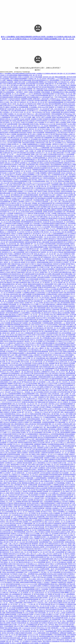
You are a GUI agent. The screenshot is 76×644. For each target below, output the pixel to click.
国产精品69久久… (19, 392)
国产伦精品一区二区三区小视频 (51, 389)
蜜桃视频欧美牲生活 (59, 92)
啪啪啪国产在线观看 (42, 491)
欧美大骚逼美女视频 (15, 143)
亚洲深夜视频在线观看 (63, 468)
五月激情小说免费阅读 (38, 468)
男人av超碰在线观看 (19, 148)
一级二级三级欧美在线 (56, 267)
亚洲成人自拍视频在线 (40, 493)
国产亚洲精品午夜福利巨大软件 (48, 623)
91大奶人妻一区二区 (32, 426)
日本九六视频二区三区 (60, 284)
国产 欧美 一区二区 (11, 149)
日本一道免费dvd (42, 347)
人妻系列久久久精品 (57, 144)
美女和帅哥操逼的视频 (8, 129)
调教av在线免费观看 (56, 486)
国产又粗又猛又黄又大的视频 (41, 375)
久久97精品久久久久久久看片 (64, 341)
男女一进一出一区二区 (20, 512)
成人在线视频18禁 (34, 163)
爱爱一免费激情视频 (62, 370)
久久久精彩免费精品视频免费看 (35, 441)
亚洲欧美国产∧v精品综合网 (41, 99)
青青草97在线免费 (15, 493)
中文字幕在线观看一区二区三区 (64, 422)
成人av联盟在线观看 (66, 131)
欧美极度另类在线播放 (49, 119)
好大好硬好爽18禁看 (56, 289)
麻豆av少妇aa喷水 (60, 373)
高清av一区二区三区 (41, 606)
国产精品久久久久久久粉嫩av (15, 259)
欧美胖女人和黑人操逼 (19, 165)
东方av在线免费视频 (8, 512)
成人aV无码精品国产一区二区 (57, 161)
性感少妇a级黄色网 (61, 466)
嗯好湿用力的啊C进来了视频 (42, 208)
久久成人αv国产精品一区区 (20, 146)
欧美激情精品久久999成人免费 (23, 468)
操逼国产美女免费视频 (20, 419)
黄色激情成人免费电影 (55, 429)
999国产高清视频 (8, 436)
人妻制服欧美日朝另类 (62, 229)
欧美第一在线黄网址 (13, 89)
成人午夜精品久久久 (37, 417)
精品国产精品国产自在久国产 (47, 195)
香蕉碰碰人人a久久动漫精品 (25, 191)
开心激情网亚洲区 (36, 94)
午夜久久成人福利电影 (58, 367)
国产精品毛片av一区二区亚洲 (40, 126)
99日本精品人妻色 (16, 498)
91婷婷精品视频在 (38, 256)
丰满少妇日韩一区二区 (38, 282)
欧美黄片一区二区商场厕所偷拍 (22, 180)
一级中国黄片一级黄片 (22, 92)
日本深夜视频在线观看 (47, 224)
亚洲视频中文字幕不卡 (16, 306)
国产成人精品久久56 (20, 513)
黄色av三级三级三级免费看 (65, 232)
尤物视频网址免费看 (26, 99)
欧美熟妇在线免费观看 (56, 163)
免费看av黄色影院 (48, 212)
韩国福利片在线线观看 (16, 116)
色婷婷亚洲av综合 (40, 136)
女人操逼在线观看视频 (16, 606)
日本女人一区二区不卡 (58, 311)
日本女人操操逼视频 (44, 321)
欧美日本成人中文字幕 (19, 397)
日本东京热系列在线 (66, 449)
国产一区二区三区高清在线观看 (16, 227)
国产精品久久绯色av (24, 360)
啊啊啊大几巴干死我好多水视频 (48, 82)
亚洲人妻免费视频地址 (6, 156)
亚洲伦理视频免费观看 (55, 555)
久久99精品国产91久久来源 (14, 90)
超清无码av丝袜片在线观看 (19, 466)
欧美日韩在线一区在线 (41, 131)
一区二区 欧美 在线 (41, 85)
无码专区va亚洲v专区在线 (18, 426)
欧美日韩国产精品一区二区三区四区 (58, 230)
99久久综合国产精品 (51, 180)
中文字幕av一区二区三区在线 (29, 316)
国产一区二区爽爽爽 (42, 249)
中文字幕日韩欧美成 (35, 240)
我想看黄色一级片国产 (38, 544)
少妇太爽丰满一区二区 (43, 353)
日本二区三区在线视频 (24, 230)
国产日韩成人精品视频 (16, 121)
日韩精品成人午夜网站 (34, 512)
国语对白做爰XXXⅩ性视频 (21, 240)
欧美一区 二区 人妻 (62, 611)
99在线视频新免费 (5, 202)
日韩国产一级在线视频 (63, 156)
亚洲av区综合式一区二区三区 (43, 593)
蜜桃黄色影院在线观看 (61, 235)
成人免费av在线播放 (50, 330)
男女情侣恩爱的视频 (66, 641)
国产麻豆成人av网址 (17, 85)
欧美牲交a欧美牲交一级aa (64, 119)
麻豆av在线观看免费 (58, 618)
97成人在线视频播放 (29, 136)
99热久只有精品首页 (29, 173)
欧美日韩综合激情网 (52, 517)
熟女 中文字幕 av (28, 183)
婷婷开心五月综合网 (55, 262)
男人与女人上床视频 (42, 461)
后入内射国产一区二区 (68, 262)
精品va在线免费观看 (41, 574)
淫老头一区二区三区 (51, 181)
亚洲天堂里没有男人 (54, 638)
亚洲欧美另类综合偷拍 (36, 598)
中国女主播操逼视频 (24, 124)
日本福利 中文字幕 (28, 116)
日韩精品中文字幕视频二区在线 (66, 405)
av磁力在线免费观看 (13, 139)
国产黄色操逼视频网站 (27, 168)
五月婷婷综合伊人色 (45, 379)
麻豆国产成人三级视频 (30, 446)
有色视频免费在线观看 (6, 97)
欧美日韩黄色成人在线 (27, 325)
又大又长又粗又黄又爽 (39, 215)
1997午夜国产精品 (60, 250)
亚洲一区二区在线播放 (55, 143)
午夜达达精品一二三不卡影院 (55, 79)
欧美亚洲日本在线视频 (40, 168)
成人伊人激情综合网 (62, 158)
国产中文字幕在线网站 (12, 218)
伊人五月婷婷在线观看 (32, 279)
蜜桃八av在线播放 (61, 122)
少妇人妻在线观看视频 (35, 323)
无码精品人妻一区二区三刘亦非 (37, 79)
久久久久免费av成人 (53, 493)
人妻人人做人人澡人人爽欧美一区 (37, 348)
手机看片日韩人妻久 (44, 399)
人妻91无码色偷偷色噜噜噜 (42, 114)
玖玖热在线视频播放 (17, 530)
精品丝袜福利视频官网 (56, 242)
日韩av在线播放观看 (62, 458)
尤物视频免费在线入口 (51, 133)
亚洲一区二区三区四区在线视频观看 (13, 608)
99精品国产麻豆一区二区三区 (35, 380)
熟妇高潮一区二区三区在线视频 (37, 166)
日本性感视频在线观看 (60, 635)
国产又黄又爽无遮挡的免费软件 (17, 111)
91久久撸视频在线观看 (11, 230)
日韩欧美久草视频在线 (63, 210)
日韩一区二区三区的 (44, 276)
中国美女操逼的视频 (35, 414)
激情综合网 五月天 (14, 554)
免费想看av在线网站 (62, 304)
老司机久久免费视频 (6, 277)
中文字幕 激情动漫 (21, 229)
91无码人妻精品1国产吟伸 (34, 87)
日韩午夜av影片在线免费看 (64, 237)
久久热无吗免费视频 (65, 89)
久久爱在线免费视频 (30, 353)
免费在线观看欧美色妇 (8, 284)
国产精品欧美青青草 (52, 218)
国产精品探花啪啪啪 (54, 449)
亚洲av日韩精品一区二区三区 (65, 500)
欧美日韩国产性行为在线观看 (60, 473)
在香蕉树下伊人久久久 (13, 444)
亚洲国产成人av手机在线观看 (46, 341)
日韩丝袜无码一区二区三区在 (29, 475)
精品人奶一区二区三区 (38, 102)
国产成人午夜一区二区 (50, 405)
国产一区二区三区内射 (26, 218)
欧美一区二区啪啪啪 (15, 502)
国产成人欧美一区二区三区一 (58, 549)
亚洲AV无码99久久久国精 (57, 518)
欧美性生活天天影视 (64, 527)
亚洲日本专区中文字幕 (62, 259)
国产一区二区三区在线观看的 (26, 161)
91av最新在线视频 (65, 626)
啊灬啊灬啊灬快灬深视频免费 (45, 235)
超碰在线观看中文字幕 (67, 166)
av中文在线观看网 (28, 357)
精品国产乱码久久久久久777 (63, 271)
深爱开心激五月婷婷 (52, 308)
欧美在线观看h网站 (54, 131)
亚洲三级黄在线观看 (58, 111)
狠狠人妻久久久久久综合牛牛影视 (19, 247)
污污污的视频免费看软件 (31, 434)
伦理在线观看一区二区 (15, 304)
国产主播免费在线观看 (11, 124)
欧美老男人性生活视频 (31, 276)
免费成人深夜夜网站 (6, 416)
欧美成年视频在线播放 (48, 87)
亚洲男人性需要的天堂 (46, 387)
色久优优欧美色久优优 (42, 161)
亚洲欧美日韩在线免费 (54, 173)
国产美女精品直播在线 (28, 141)
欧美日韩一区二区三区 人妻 (31, 387)
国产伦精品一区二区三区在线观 (21, 417)
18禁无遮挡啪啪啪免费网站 (67, 436)
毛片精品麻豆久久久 (33, 111)
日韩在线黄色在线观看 (28, 143)
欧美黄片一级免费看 (37, 470)
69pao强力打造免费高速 (23, 154)
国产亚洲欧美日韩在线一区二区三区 (21, 170)
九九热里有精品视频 (37, 210)
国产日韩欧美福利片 (20, 272)
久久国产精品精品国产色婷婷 (54, 293)
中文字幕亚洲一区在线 (58, 431)
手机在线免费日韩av (69, 365)
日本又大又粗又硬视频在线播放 (20, 598)
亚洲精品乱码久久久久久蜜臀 (22, 213)
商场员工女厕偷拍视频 (27, 478)
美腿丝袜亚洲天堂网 (28, 188)
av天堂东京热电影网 (50, 547)
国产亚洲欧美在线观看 (38, 213)
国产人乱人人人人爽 (10, 350)
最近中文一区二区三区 (55, 95)
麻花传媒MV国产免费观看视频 (43, 138)
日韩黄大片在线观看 (23, 77)
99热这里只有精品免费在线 (44, 264)
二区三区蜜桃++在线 (55, 561)
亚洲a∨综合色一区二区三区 (58, 566)
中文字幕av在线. (26, 203)
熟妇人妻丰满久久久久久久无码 (30, 338)
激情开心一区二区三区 (31, 314)
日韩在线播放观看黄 (65, 146)
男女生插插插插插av (9, 92)
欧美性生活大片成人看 (17, 159)
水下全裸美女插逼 (12, 443)
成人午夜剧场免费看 (47, 284)
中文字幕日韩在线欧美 (36, 476)
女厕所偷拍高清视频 (30, 242)
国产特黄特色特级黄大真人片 (57, 141)
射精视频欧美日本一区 (28, 131)
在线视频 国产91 (28, 234)
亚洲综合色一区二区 (25, 102)
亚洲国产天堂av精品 (42, 104)
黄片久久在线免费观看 (16, 95)
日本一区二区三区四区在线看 (21, 212)
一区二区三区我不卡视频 (24, 525)
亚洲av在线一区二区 (20, 311)
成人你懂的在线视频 (37, 611)
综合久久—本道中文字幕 (9, 207)
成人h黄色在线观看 (30, 318)
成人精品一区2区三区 (48, 522)
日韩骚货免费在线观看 (44, 377)
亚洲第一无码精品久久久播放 (10, 596)
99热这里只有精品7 (26, 158)
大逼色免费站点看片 (19, 156)
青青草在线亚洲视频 (42, 424)
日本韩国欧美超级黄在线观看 (56, 444)
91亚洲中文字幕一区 (58, 554)
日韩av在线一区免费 (10, 237)
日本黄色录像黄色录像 (60, 193)
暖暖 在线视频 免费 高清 (13, 599)
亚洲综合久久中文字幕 (25, 481)
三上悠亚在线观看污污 (33, 436)
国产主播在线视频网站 (59, 138)
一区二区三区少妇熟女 (50, 237)
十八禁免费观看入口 (38, 520)
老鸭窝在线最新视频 (43, 262)
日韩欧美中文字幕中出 (13, 158)
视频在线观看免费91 (61, 77)
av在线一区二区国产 (50, 441)
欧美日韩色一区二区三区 (54, 328)
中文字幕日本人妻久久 (15, 203)
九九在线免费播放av (67, 129)
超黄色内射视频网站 (18, 127)
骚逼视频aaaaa (57, 502)
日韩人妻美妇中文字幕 (27, 373)
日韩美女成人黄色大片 (20, 427)
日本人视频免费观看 (35, 422)
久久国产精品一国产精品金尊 (34, 156)
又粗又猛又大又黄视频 (9, 229)
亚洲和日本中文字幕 (28, 254)
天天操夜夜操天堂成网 (10, 224)
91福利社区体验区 (7, 370)
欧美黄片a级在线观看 (46, 345)
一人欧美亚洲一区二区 (24, 601)
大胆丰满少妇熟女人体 (34, 559)
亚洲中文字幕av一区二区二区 (17, 625)
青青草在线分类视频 (63, 181)
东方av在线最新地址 (54, 491)
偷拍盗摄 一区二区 (31, 347)
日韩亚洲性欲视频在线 (48, 343)
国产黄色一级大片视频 (29, 306)
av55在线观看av (33, 107)
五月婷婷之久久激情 (52, 215)
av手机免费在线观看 (50, 244)
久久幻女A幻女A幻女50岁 (25, 190)
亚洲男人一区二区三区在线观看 (59, 220)
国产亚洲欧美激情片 (61, 350)
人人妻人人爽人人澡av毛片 (54, 382)
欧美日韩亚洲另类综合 (53, 166)
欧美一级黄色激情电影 (38, 439)
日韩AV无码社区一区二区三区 (14, 235)
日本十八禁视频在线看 (27, 333)
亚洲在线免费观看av (23, 178)
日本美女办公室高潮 (34, 149)
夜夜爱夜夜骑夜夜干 (50, 503)
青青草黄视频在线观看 (56, 475)
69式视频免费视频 (13, 133)
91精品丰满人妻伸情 (48, 225)
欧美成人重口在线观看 (68, 261)
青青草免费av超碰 (64, 325)
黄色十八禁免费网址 (59, 512)
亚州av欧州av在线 (41, 626)
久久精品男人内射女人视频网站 (31, 539)
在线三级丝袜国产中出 (45, 139)
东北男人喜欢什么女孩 (15, 567)
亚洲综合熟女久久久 (9, 106)
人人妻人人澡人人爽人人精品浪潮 (58, 202)
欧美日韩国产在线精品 (19, 431)
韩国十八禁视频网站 (66, 537)
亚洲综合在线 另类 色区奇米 (19, 405)
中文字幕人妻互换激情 (26, 520)
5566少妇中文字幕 (47, 134)
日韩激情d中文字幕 (43, 397)
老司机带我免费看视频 (42, 95)
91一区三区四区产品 (32, 513)
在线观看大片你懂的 (37, 119)
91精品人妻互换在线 (53, 394)
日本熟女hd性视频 (51, 468)
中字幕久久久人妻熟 (64, 443)
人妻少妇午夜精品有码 (19, 441)
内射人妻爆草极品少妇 (12, 528)
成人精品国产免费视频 (19, 277)
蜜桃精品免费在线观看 (16, 446)
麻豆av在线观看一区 (25, 496)
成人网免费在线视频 (48, 266)
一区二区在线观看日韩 (42, 561)
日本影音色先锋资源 (14, 99)
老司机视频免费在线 (52, 188)
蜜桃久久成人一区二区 (43, 446)
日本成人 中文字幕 (7, 87)
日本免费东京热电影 (48, 176)
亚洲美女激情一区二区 (66, 534)
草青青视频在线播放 (14, 331)
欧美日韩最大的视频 (65, 245)
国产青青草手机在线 (56, 276)
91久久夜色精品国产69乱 (46, 97)
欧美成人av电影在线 (46, 335)
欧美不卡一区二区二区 (50, 256)
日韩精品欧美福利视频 (32, 367)
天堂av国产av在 (9, 392)
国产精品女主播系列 (57, 603)
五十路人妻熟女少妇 (67, 491)
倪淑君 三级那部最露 (17, 136)
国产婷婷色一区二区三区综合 (12, 122)
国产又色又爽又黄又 (54, 412)
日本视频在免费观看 (9, 389)
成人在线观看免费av (40, 517)
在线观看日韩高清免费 (15, 540)
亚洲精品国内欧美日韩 (45, 205)
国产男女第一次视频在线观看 (52, 112)
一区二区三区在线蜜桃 (31, 288)
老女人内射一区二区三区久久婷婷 (63, 535)
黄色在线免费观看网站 (55, 104)
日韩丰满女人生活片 (13, 215)
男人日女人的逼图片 (29, 613)
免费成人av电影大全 (69, 134)
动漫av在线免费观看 (38, 133)
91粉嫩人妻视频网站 (41, 173)
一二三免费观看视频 (43, 148)
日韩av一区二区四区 (66, 544)
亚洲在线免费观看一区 (48, 286)
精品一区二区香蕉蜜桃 (31, 377)
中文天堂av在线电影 (33, 395)
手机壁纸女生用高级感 (41, 202)
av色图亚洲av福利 (67, 424)
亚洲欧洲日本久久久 (69, 163)
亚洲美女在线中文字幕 (28, 185)
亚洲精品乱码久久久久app (53, 439)
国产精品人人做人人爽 (44, 625)
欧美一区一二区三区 (36, 336)
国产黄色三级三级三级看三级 (22, 210)
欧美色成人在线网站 (64, 456)
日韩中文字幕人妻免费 (27, 493)
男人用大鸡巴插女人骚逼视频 (48, 298)
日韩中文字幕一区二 (24, 586)
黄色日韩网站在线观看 (22, 106)
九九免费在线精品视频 (32, 82)
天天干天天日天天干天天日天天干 (12, 402)
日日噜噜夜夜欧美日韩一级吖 (60, 175)
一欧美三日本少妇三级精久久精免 (30, 454)
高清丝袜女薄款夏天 (35, 453)
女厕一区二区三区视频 (24, 126)
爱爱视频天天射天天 (44, 486)
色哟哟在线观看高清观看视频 (28, 582)
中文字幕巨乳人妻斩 (54, 320)
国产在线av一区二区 (61, 409)
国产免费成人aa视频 (42, 320)
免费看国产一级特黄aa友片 (39, 411)
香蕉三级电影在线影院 (6, 486)
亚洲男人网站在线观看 (54, 274)
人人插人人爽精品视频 (24, 299)
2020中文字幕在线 (70, 485)
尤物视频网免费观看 (6, 404)
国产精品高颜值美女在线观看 (44, 198)
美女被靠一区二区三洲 (27, 432)
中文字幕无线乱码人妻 (39, 328)
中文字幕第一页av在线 (45, 495)
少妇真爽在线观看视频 (38, 158)
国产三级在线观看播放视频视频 (54, 102)
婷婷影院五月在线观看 (15, 293)
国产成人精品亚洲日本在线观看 (29, 205)
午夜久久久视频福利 (23, 476)
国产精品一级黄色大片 (56, 127)
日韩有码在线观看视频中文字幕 (22, 181)
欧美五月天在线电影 (10, 186)
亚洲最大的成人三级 (47, 414)
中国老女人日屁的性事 (27, 100)
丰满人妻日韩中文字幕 (51, 400)
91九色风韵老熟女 (40, 293)
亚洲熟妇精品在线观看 (20, 97)
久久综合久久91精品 (21, 291)
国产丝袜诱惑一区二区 (45, 252)
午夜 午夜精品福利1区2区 (40, 89)
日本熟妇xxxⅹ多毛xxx (44, 289)
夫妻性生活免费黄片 (50, 380)
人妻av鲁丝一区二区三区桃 (28, 638)
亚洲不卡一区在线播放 (36, 340)
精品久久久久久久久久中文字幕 (12, 589)
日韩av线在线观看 (33, 495)
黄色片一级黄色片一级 (60, 448)
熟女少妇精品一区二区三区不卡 (51, 129)
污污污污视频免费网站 (35, 266)
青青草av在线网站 (22, 149)
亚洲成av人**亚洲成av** (44, 582)
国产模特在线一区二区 (38, 370)
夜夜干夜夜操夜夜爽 (40, 308)
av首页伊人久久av (5, 136)
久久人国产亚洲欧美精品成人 (19, 193)
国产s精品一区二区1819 (58, 316)
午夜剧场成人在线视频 (51, 508)
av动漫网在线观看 (44, 569)
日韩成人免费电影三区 (63, 417)
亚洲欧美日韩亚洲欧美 (28, 402)
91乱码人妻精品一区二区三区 (46, 271)
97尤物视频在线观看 (47, 323)
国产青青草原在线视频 (23, 368)
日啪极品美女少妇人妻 (46, 395)
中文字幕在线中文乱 (63, 82)
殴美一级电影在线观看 (67, 412)
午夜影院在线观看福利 (49, 178)
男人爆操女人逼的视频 (10, 107)
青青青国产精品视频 (11, 449)
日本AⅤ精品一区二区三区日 (19, 117)
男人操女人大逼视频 (10, 134)
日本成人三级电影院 (34, 355)
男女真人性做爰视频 (23, 576)
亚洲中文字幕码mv (67, 353)
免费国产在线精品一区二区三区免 (13, 114)
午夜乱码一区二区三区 (52, 146)
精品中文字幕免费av (22, 237)
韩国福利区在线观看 (42, 306)
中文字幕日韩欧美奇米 (51, 498)
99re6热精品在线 (5, 606)
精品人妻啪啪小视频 (48, 336)
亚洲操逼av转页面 (35, 459)
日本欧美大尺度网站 (6, 144)
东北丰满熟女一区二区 (22, 129)
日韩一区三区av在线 (10, 459)
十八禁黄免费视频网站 (57, 234)
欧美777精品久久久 (28, 114)
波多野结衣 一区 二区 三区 (62, 453)
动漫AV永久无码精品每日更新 (21, 340)
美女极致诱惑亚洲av (14, 478)
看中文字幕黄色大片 (69, 242)
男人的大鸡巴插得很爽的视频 (64, 178)
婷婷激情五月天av (7, 252)
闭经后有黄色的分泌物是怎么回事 (60, 532)
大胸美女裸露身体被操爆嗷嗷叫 (19, 79)
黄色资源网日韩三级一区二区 (56, 451)
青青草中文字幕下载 (18, 434)
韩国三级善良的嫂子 (59, 153)
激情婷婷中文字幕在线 (6, 503)
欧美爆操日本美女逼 (47, 207)
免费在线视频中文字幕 (56, 358)
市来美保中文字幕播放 (59, 264)
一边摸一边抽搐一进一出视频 (33, 151)
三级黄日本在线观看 (54, 596)
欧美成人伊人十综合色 (42, 412)
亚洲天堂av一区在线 (31, 148)
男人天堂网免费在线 (46, 338)
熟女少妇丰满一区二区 (35, 193)
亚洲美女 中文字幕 (8, 513)
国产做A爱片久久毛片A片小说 (42, 234)
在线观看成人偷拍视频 (20, 436)
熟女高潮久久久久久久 (8, 257)
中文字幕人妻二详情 (25, 464)
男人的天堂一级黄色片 (15, 188)
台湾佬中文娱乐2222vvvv (26, 245)
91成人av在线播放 (39, 122)
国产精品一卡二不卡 (49, 229)
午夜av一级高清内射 (67, 99)
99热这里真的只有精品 (28, 281)
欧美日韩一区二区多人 (54, 168)
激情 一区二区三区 (29, 404)
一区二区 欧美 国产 (44, 109)
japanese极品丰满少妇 (63, 170)
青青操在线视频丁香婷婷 (50, 576)
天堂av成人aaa (70, 540)
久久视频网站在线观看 (28, 293)
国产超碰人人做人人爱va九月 (61, 331)
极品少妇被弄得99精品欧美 (21, 510)
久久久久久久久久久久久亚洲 (41, 183)
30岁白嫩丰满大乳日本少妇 (15, 138)
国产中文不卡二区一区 (55, 621)
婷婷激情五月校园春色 (19, 279)
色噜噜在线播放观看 (50, 90)
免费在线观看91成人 (10, 566)
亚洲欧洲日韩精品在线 (63, 171)
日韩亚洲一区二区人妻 (56, 397)
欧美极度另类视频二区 (61, 224)
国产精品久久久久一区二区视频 (56, 85)
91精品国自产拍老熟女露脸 (61, 616)
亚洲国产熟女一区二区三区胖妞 (49, 272)
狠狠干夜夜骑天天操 (68, 375)
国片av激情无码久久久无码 (21, 343)
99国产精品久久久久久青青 (13, 281)
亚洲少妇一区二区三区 (35, 129)
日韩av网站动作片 (63, 438)
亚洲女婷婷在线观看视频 (63, 340)
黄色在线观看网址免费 (28, 296)
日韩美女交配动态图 (6, 397)
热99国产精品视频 (15, 220)
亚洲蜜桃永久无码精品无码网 (51, 586)
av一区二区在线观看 (36, 389)
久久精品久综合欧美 (39, 190)
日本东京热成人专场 (35, 257)
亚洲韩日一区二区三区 (44, 326)
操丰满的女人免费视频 (40, 372)
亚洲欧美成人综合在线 (16, 471)
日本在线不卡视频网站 (68, 502)
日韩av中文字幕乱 (59, 559)
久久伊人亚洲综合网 (26, 200)
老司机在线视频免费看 (28, 394)
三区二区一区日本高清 (8, 495)
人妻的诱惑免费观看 (50, 500)
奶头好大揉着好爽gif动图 (7, 291)
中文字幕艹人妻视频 (51, 213)
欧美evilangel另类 (43, 107)
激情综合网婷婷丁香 (63, 507)
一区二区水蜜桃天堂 (25, 641)
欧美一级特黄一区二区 (6, 262)
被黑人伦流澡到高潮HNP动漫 (52, 154)
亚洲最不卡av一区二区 (26, 215)
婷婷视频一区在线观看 (24, 470)
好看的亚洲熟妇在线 (40, 116)
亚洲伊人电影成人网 (17, 267)
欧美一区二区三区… (26, 112)
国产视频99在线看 (40, 402)
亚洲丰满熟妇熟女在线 (65, 272)
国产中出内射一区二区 (28, 362)
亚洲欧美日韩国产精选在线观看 (16, 84)
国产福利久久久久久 (12, 360)
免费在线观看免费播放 (62, 87)
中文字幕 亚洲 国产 (66, 80)
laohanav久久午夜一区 (34, 635)
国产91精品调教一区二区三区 (46, 159)
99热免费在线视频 (58, 198)
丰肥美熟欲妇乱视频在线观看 (18, 348)
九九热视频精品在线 (40, 188)
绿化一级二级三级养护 (58, 279)
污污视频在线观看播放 (50, 417)
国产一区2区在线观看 (22, 537)
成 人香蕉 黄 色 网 (51, 158)
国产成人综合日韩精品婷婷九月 (22, 370)
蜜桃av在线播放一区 (25, 522)
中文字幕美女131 (63, 525)
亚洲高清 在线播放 (46, 144)
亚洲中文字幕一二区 (22, 186)
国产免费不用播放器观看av (10, 190)
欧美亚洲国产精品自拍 (54, 318)
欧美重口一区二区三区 (19, 87)
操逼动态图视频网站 (62, 298)
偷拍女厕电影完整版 (18, 438)
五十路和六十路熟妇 (42, 239)
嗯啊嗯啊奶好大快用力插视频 (30, 643)
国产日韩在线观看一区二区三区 (44, 613)
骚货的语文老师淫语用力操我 (12, 638)
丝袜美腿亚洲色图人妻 (23, 134)
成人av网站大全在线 (57, 106)
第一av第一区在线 (10, 225)
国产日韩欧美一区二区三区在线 (22, 411)
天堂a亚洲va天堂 (42, 416)
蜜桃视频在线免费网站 (39, 170)
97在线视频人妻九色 (6, 104)
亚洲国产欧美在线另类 (17, 321)
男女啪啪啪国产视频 (44, 127)
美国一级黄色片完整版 (40, 191)
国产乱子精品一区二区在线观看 (29, 139)
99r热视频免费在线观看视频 (12, 325)
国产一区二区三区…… (10, 154)
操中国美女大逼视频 (44, 532)
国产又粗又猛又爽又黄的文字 (50, 151)
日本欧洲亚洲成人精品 (32, 165)
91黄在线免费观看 (65, 432)
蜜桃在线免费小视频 (25, 528)
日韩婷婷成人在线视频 (54, 261)
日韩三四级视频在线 (19, 347)
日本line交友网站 (16, 362)
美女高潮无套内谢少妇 (35, 178)
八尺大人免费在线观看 (65, 498)
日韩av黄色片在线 (68, 321)
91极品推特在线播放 (49, 340)
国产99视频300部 (7, 146)
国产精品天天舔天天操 (50, 303)
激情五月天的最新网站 (64, 313)
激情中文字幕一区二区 (16, 239)
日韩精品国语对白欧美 (6, 210)
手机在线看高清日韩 (6, 269)
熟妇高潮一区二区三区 (50, 470)
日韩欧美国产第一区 (50, 84)
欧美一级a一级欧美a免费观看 (22, 244)
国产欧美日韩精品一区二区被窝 (43, 594)
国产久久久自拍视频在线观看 (44, 281)
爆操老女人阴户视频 (13, 282)
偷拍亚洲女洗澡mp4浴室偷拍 (66, 215)
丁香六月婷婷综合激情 (61, 97)
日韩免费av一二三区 (25, 94)
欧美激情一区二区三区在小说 (8, 576)
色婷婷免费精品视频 (48, 94)
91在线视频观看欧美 (67, 168)
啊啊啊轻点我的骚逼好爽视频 (61, 301)
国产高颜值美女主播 (17, 195)
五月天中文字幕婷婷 (12, 458)
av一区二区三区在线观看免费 (67, 508)
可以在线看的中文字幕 (17, 261)
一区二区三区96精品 (44, 314)
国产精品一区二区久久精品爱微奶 (51, 572)
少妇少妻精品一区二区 (20, 399)
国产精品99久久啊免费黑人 (53, 190)
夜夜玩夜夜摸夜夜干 (57, 379)
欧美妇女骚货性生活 (40, 471)
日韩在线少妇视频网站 (28, 175)
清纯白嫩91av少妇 (5, 166)
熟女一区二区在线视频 (11, 161)
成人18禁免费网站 (69, 116)
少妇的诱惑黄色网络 (58, 542)
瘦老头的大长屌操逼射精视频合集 (47, 438)
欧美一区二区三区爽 (60, 176)
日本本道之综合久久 (40, 325)
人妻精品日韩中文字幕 (24, 352)
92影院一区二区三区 (12, 126)
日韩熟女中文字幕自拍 (69, 95)
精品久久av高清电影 (15, 175)
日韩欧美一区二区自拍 (51, 200)
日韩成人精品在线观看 (39, 309)
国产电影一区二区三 (60, 414)
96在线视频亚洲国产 (47, 535)
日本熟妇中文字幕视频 (53, 136)
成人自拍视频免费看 (22, 107)
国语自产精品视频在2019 (9, 579)
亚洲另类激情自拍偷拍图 (13, 584)
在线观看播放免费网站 (15, 394)
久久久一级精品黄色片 (39, 571)
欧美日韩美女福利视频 (37, 330)
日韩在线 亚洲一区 (7, 363)
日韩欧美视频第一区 (47, 92)
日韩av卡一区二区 (29, 527)
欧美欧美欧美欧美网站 (47, 149)
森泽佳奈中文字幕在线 (55, 239)
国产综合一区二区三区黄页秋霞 (29, 331)
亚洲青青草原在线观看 (66, 357)
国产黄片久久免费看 (24, 336)
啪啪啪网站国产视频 (30, 416)
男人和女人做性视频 (14, 485)
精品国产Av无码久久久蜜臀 (65, 299)
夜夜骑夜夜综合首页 (33, 109)
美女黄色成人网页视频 (65, 218)
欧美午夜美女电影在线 (42, 141)
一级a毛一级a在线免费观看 (28, 220)
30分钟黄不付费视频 (45, 407)
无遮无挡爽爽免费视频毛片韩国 (38, 247)
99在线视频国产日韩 (60, 212)
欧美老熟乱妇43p (60, 577)
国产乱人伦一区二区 (62, 217)
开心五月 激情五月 (50, 122)
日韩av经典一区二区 (20, 109)
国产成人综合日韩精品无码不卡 (19, 335)
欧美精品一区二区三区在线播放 (34, 392)
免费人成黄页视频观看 (21, 355)
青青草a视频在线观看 (25, 80)
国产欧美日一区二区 (23, 449)
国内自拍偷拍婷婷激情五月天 (40, 80)
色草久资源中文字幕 (34, 335)
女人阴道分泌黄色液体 (8, 379)
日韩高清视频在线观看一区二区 (57, 247)
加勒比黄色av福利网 (38, 547)
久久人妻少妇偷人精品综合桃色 (12, 185)
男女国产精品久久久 (19, 384)
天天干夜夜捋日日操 (30, 104)
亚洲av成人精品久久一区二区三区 (44, 254)
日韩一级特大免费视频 (47, 459)
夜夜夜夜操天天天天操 (67, 126)
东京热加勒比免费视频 (26, 89)
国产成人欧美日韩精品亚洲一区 (56, 222)
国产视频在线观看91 (22, 635)
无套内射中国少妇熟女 (54, 191)
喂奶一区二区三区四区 (14, 338)
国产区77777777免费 (59, 207)
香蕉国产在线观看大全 (21, 163)
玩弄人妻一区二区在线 (12, 641)
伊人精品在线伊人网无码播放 (33, 421)
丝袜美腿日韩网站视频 (41, 100)
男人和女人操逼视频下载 (48, 240)
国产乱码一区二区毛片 (33, 272)
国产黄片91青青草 (32, 271)
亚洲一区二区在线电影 (39, 382)
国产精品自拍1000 (27, 382)
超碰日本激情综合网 (30, 320)
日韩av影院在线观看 (56, 208)
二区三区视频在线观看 (27, 444)
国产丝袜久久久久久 (9, 271)
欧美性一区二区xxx (69, 618)
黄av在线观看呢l (61, 540)
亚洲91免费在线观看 (14, 222)
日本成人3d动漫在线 (67, 173)
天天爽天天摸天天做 (37, 577)
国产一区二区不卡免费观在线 (62, 254)
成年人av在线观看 (8, 213)
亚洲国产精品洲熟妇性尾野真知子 (61, 117)
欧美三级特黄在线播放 (31, 127)
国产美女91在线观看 (40, 333)
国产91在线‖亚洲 (9, 109)
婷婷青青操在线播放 (53, 515)
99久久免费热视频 (38, 90)
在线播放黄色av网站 (25, 282)
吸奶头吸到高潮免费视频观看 (37, 146)
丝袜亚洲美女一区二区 (63, 579)
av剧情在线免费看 (43, 475)
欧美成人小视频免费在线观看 (66, 180)
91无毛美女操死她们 (52, 325)
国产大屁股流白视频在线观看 (8, 77)
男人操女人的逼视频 (69, 289)
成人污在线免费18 (35, 224)
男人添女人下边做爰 (29, 95)
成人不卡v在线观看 (14, 119)
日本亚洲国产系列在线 (22, 225)
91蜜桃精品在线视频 (49, 197)
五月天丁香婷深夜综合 (58, 640)
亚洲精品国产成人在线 (10, 153)
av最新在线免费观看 (62, 240)
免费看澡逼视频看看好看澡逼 (46, 584)
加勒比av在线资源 (44, 163)
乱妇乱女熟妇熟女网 (29, 85)
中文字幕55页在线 (67, 619)
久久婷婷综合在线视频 (64, 384)
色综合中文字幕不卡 (26, 256)
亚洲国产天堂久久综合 (61, 225)
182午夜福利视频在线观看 (31, 195)
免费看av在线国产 (66, 328)
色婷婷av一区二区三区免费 (63, 522)
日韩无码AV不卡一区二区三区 (44, 153)
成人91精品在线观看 (33, 623)
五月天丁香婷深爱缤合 (69, 143)
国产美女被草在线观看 (51, 527)
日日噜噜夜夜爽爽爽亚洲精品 (61, 345)
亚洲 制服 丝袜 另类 (32, 466)
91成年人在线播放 (38, 400)
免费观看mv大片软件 (10, 178)
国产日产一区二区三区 (63, 547)
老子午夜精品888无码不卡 (52, 544)
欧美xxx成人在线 (50, 373)
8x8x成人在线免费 (25, 119)
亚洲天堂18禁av (35, 124)
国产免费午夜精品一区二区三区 (66, 84)
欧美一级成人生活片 (10, 591)
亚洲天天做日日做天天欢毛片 (17, 564)
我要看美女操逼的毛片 (10, 555)
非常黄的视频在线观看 (29, 267)
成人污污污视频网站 (59, 604)
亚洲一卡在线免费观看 (10, 400)
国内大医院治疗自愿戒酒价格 (21, 269)
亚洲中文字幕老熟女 (69, 574)
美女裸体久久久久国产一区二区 (64, 286)
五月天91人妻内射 (27, 90)
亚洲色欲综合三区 (39, 581)
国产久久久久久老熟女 (38, 299)
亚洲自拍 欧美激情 (46, 106)
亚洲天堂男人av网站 (32, 532)
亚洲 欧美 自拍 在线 (49, 77)
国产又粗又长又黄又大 (50, 611)
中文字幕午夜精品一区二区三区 (63, 94)
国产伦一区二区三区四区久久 (14, 491)
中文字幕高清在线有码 (6, 181)
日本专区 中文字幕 (24, 232)
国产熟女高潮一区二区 (59, 594)
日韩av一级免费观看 (35, 537)
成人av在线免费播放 (10, 266)
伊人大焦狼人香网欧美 (13, 372)
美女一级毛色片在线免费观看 (14, 365)
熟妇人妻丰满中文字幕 (6, 542)
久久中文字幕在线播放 (48, 350)
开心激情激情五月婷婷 (48, 259)
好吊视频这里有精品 (51, 294)
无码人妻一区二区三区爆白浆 (49, 186)
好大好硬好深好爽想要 (38, 508)
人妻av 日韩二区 (14, 102)
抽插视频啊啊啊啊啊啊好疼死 (12, 316)
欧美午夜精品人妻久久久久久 (22, 557)
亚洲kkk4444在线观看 (41, 488)
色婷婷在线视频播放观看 (14, 141)
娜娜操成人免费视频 (13, 80)
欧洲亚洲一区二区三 (29, 593)
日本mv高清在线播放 (53, 626)
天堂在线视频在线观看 (38, 181)
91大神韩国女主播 (61, 90)
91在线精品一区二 (12, 470)
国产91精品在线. (42, 515)
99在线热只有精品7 (67, 100)
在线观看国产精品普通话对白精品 (33, 197)
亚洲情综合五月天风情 (12, 456)
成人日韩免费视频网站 (48, 368)
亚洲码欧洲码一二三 (60, 323)
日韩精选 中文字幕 (28, 471)
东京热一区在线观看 (46, 291)
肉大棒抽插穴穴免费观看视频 (60, 139)
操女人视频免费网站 (61, 584)
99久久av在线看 (13, 330)
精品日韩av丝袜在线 (29, 121)
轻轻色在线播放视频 (33, 97)
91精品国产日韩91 (39, 498)
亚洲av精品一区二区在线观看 (67, 200)
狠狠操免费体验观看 (12, 336)
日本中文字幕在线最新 (36, 77)
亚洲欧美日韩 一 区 (34, 106)
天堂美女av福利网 (37, 363)
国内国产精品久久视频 (69, 165)
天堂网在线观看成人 (56, 446)
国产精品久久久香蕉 (17, 448)
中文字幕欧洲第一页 (42, 261)
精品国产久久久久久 (6, 431)
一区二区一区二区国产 (69, 555)
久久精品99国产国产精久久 (15, 173)
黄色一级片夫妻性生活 (33, 291)
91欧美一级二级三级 (18, 104)
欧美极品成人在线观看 (23, 224)
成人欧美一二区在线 (32, 171)
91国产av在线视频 (46, 117)
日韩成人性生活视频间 (39, 218)
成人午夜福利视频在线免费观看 (64, 360)
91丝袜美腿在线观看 (19, 561)
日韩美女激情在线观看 (49, 156)
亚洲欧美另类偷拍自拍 (26, 547)
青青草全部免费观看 (13, 245)
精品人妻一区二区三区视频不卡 (28, 217)
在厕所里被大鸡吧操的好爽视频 (26, 555)
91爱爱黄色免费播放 (25, 176)
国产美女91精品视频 (34, 301)
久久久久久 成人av (5, 85)
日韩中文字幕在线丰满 (55, 249)
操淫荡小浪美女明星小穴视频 (35, 503)
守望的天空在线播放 (15, 451)
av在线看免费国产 (26, 577)
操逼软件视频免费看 (36, 591)
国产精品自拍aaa (67, 114)
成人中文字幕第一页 (19, 486)
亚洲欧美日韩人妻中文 (68, 190)
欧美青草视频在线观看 (29, 365)
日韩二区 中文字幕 (17, 404)
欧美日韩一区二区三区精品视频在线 (19, 286)
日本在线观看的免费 (59, 149)
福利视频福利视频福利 (67, 404)
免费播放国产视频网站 (6, 384)
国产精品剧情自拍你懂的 (36, 237)
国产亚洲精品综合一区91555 (35, 229)
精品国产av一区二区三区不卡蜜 (42, 552)
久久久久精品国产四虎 (20, 380)
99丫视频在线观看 (27, 523)
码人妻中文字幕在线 (57, 252)
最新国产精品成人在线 (44, 311)
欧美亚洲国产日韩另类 (69, 203)
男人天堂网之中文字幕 (43, 267)
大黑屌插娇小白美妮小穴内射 (13, 198)
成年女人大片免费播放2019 (19, 250)
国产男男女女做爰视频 (34, 480)
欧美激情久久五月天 (54, 362)
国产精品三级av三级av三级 (58, 399)
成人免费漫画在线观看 (24, 330)
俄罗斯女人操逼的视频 (52, 309)
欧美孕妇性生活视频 (58, 593)
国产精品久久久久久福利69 (16, 151)
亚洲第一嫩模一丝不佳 (34, 117)
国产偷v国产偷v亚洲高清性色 (47, 466)
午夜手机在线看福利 (56, 148)
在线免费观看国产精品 (46, 542)
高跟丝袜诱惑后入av (45, 434)
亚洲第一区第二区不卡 (37, 154)
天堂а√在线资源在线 (6, 165)
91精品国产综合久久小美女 (32, 345)
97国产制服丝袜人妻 (13, 176)
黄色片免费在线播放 (67, 274)
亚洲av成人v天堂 (9, 163)
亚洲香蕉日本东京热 (28, 567)
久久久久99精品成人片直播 (60, 454)
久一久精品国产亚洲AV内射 (8, 409)
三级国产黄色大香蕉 (19, 82)
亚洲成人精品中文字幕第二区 (55, 116)
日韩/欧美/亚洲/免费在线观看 (13, 488)
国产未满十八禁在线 (35, 269)
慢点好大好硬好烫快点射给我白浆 (14, 341)
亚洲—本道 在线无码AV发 (58, 109)
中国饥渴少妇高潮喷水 (53, 471)
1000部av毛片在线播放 (27, 122)
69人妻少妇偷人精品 (45, 431)
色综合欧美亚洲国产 (61, 124)
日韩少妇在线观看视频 (36, 360)
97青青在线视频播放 (56, 114)
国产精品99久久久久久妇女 (43, 550)
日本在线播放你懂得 (46, 355)
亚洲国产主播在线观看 (31, 321)
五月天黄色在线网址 (69, 102)
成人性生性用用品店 (67, 572)
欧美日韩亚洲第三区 (41, 274)
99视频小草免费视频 (35, 92)
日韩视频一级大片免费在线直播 (41, 203)
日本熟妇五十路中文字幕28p (46, 564)
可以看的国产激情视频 (59, 296)
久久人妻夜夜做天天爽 (63, 330)
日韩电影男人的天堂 (69, 407)
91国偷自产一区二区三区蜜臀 (64, 195)
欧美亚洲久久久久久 (45, 279)
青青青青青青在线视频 (15, 208)
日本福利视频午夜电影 (46, 111)
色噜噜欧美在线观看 (18, 353)
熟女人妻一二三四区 (31, 397)
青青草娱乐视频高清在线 (25, 443)
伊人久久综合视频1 (45, 227)
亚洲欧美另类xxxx (32, 399)
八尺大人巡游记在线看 (13, 432)
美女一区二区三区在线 (55, 630)
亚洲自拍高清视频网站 (48, 269)
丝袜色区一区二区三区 (30, 530)
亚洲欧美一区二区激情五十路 (57, 107)
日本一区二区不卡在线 (41, 404)
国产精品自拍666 (63, 133)
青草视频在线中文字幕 (50, 507)
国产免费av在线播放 (8, 616)
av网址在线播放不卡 (14, 256)
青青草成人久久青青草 (55, 385)
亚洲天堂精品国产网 (47, 604)
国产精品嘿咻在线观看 (23, 591)
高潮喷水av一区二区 (46, 454)
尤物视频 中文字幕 (7, 561)
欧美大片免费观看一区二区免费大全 (60, 513)
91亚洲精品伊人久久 (10, 463)
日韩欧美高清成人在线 (42, 143)
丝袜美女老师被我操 (67, 191)
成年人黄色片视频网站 (67, 439)
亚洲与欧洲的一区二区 (59, 291)
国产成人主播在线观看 (43, 242)
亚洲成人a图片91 (63, 308)
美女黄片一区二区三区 (50, 232)
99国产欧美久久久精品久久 (39, 230)
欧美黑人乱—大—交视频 (19, 144)
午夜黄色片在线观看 (63, 496)
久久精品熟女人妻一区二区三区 (55, 571)
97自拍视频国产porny (25, 439)
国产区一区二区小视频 (56, 365)
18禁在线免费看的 (54, 80)
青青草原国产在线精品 (26, 133)
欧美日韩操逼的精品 (68, 277)
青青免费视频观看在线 (27, 222)
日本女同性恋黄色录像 (11, 299)
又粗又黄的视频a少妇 (64, 257)
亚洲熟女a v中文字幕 (17, 534)
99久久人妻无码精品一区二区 (27, 630)
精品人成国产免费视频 (25, 294)
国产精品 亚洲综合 (15, 100)
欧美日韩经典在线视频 (38, 525)
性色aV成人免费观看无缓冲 (58, 314)
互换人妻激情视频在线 (43, 220)
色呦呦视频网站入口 (54, 126)
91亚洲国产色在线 (37, 176)
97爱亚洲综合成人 (13, 496)
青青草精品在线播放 (53, 347)
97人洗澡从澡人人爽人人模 (43, 603)
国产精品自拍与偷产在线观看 (19, 323)
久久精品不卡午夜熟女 (10, 390)
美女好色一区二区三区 (69, 382)
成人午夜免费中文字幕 (37, 232)
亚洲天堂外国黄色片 (17, 197)
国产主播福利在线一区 (27, 594)
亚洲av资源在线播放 (27, 208)
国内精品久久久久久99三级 (47, 124)
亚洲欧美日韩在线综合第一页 (57, 306)
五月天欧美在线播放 (31, 384)
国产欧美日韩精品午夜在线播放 (55, 609)
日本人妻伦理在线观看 (23, 459)
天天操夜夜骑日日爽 (66, 416)
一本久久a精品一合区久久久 (36, 579)
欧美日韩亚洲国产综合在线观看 (35, 84)
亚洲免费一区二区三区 (8, 604)
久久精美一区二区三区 (68, 318)
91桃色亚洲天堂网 (65, 136)
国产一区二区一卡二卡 (57, 599)
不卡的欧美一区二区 (20, 171)
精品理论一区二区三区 (51, 282)
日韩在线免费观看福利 (65, 567)
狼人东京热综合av (38, 112)
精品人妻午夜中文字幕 (58, 636)
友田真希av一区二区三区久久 (11, 112)
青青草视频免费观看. (18, 416)
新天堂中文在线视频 (15, 587)
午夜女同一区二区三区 (51, 443)
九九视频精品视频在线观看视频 (9, 217)
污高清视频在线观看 (38, 200)
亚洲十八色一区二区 (12, 508)
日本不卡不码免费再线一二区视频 (19, 535)
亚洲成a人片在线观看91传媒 (25, 400)
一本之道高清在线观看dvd (46, 250)
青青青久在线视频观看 (36, 212)
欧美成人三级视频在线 (15, 254)
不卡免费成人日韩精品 (15, 358)
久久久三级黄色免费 (56, 353)
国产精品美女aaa (30, 561)
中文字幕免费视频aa (59, 483)
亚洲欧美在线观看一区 (23, 409)
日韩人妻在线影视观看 (63, 303)
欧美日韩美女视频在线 (22, 257)
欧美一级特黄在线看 (13, 464)
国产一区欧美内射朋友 (56, 321)
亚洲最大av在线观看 (15, 131)
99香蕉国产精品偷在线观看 (24, 463)
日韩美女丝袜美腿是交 (28, 198)
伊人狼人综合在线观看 (10, 453)
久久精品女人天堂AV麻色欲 (15, 461)
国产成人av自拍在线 (56, 203)
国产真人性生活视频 (45, 640)
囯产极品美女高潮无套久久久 (25, 562)
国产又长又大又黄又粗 (58, 205)
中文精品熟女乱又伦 (17, 515)
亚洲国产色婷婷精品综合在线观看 (10, 205)
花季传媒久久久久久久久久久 (15, 318)
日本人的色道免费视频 (54, 100)
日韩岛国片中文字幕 (47, 193)
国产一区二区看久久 (46, 301)
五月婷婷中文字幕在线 (19, 429)
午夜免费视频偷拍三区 (6, 380)
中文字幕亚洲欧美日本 (29, 249)
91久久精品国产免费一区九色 (30, 298)
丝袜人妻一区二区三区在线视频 (44, 483)
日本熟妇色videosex (53, 89)
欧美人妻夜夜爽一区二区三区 (10, 94)
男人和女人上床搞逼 (60, 613)
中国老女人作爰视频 (17, 234)
